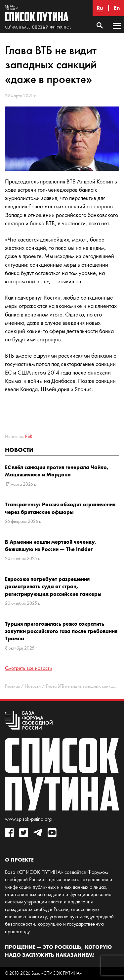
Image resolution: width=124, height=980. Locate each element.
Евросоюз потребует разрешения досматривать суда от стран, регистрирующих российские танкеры (53, 586)
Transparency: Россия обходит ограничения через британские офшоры (60, 508)
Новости (19, 450)
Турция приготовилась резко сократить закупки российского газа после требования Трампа (61, 631)
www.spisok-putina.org (28, 819)
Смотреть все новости (29, 668)
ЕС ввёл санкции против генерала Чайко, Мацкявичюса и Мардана (57, 471)
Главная (12, 686)
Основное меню (117, 32)
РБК (29, 436)
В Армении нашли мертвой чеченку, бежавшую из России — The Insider (51, 545)
